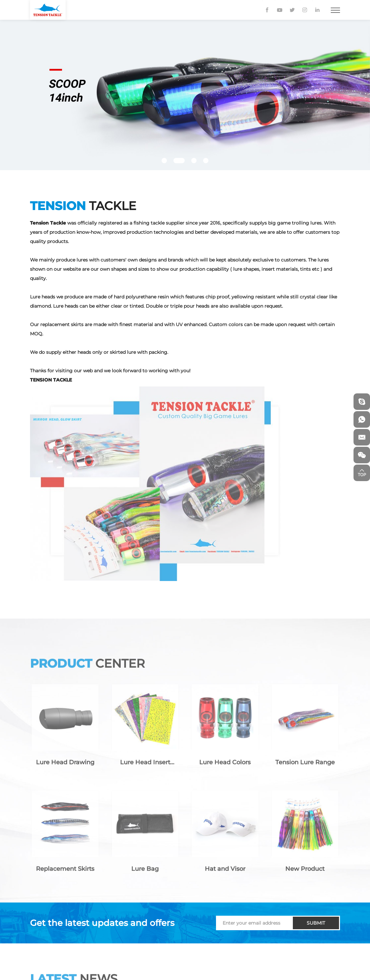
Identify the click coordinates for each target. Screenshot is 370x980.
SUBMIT (316, 923)
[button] (164, 161)
